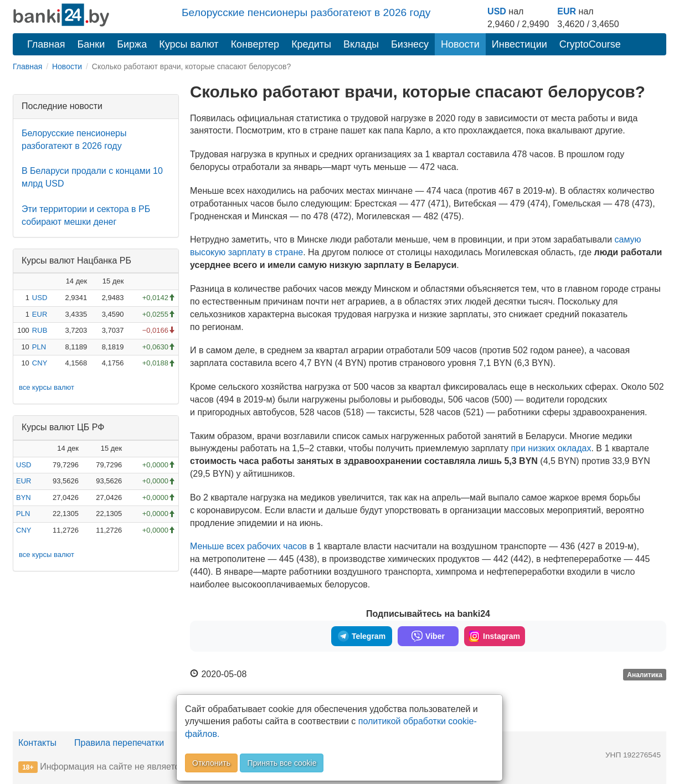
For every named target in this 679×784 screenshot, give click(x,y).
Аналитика (645, 675)
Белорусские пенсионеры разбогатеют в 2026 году (306, 12)
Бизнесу (410, 44)
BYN (24, 497)
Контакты (37, 743)
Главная (46, 44)
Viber (428, 636)
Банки (91, 44)
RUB (40, 330)
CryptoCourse (590, 44)
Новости (460, 44)
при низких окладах (551, 448)
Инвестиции (519, 44)
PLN (39, 347)
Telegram (362, 636)
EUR (567, 11)
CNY (40, 363)
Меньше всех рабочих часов (248, 546)
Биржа (132, 44)
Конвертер (255, 44)
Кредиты (311, 44)
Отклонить (211, 763)
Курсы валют (189, 44)
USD (497, 11)
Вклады (361, 44)
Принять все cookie (282, 763)
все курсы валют (47, 387)
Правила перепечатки (119, 743)
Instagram (495, 636)
